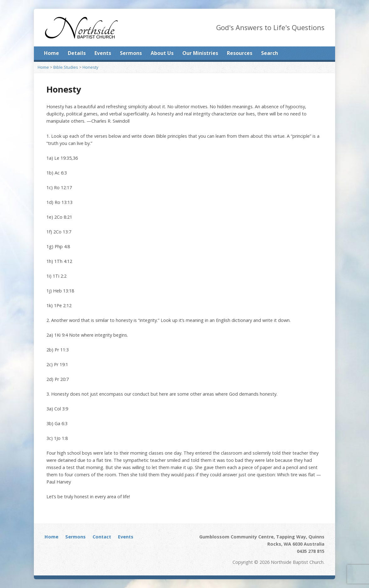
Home (51, 53)
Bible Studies (66, 67)
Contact (102, 537)
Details (77, 53)
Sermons (131, 53)
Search (270, 53)
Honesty (90, 67)
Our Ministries (200, 53)
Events (103, 53)
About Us (162, 53)
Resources (240, 53)
